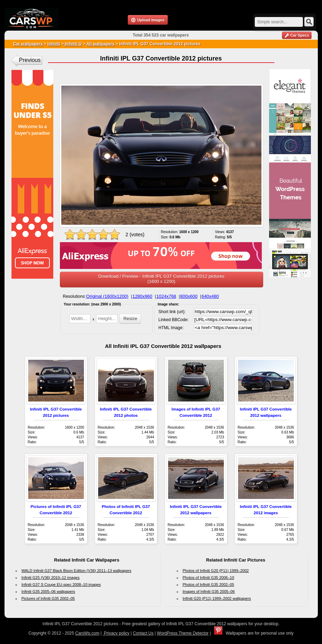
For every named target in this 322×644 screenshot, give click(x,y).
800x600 (189, 296)
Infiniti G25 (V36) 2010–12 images (51, 578)
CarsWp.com (87, 633)
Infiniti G (73, 44)
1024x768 (166, 296)
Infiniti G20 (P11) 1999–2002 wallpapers (217, 598)
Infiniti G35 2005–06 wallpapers (48, 591)
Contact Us (143, 633)
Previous (30, 60)
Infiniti (54, 44)
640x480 (210, 296)
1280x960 (142, 296)
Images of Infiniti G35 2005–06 (209, 591)
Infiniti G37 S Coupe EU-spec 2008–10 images (61, 585)
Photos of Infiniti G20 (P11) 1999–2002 (216, 571)
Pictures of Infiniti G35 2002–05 (48, 598)
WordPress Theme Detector (183, 633)
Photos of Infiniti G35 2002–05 (209, 585)
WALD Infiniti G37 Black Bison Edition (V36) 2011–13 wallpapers (77, 571)
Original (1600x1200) (107, 296)
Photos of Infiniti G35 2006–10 (209, 578)
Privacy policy (116, 633)
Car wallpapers (28, 44)
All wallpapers (100, 44)
